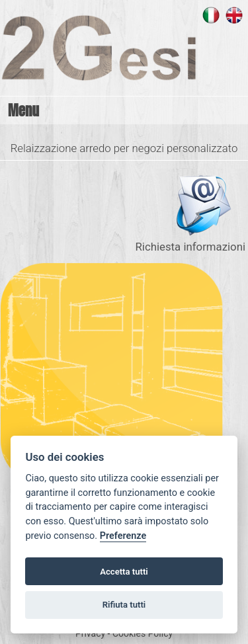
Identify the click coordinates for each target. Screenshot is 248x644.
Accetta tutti (124, 572)
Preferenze (123, 536)
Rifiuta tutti (124, 605)
